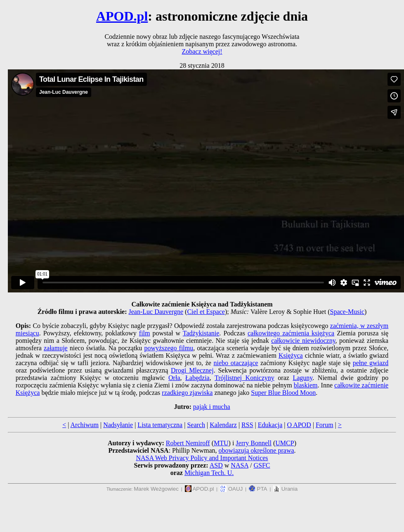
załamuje (56, 348)
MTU (221, 443)
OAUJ (231, 489)
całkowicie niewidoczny (303, 341)
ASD (216, 465)
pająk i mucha (212, 407)
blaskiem (306, 385)
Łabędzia (197, 378)
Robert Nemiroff (188, 443)
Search (196, 425)
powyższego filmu (169, 348)
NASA (240, 465)
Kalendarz (223, 425)
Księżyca (291, 355)
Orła (174, 378)
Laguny (302, 378)
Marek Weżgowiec (156, 489)
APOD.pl (122, 16)
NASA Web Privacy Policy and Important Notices (202, 458)
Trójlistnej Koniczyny (245, 378)
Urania (285, 489)
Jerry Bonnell (254, 443)
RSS (247, 425)
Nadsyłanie (118, 425)
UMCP (285, 443)
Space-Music (347, 312)
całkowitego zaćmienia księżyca (291, 333)
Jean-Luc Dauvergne (156, 312)
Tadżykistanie (201, 333)
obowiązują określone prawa (256, 450)
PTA (258, 489)
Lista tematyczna (160, 425)
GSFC (262, 465)
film (145, 333)
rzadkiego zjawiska (187, 393)
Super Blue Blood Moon (283, 393)
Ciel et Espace (206, 312)
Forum (325, 425)
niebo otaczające (236, 363)
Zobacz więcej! (202, 51)
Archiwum (85, 425)
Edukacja (270, 425)
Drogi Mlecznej (192, 370)
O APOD (299, 425)
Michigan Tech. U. (209, 473)
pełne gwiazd (371, 363)
